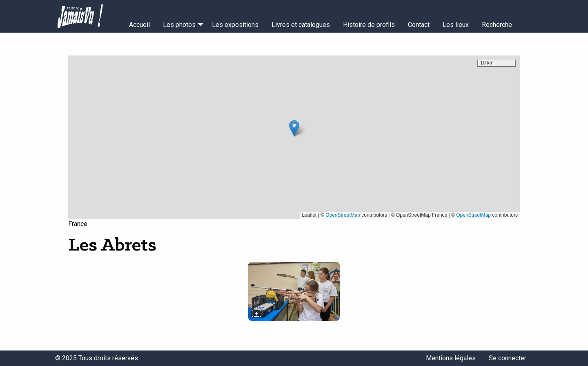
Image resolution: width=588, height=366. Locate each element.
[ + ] (257, 314)
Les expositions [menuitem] (235, 25)
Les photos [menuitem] (179, 25)
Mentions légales (451, 358)
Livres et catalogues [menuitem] (301, 25)
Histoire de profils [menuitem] (369, 25)
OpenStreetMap (343, 215)
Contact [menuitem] (419, 25)
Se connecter (508, 358)
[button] (294, 128)
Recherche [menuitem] (497, 25)
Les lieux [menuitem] (456, 25)
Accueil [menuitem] (139, 25)
